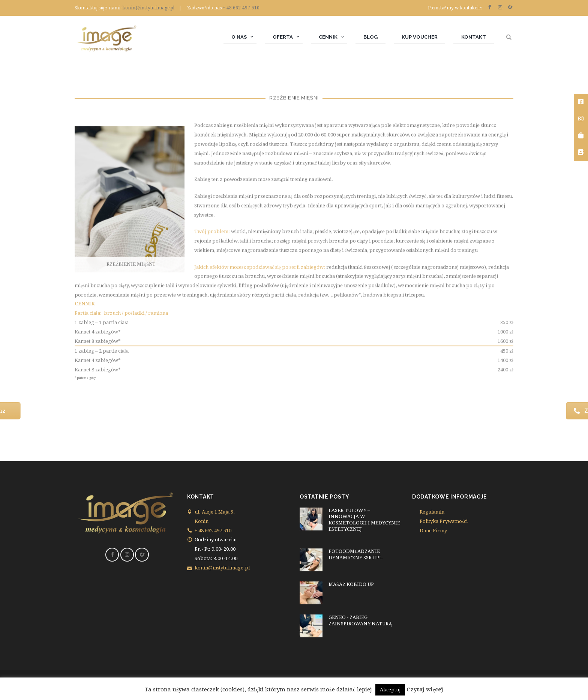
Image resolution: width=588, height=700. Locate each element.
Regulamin (432, 512)
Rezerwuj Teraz (67, 411)
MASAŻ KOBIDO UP (351, 584)
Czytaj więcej (425, 689)
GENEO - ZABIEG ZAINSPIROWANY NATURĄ (360, 620)
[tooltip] (581, 102)
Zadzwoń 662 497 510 (518, 411)
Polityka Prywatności (444, 521)
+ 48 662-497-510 (241, 8)
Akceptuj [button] (390, 690)
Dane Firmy (433, 531)
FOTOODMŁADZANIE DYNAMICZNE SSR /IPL (355, 554)
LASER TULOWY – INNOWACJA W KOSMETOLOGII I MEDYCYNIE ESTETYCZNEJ (364, 520)
